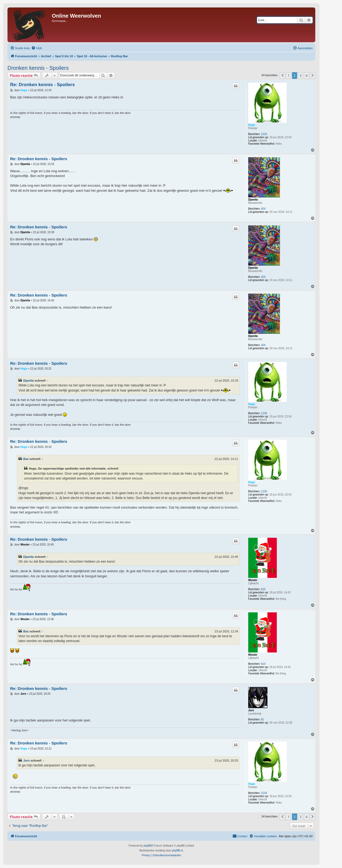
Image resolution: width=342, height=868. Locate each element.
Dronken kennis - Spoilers (38, 68)
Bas (26, 459)
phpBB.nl (178, 850)
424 (263, 209)
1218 (264, 134)
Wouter (253, 580)
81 (263, 719)
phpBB (147, 846)
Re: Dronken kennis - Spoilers (42, 85)
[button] (282, 75)
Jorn (251, 710)
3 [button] (300, 75)
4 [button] (307, 75)
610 (263, 589)
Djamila (253, 200)
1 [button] (288, 75)
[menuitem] (37, 48)
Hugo (252, 125)
